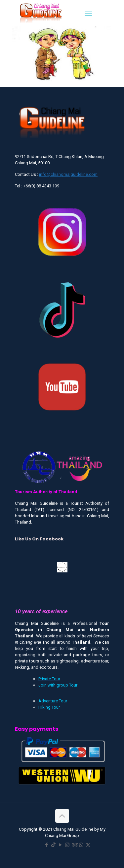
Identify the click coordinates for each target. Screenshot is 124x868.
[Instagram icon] (67, 845)
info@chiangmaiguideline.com (68, 174)
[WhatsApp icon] (81, 845)
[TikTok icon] (53, 845)
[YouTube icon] (60, 845)
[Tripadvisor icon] (74, 845)
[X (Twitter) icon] (88, 845)
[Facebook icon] (46, 845)
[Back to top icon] (62, 816)
